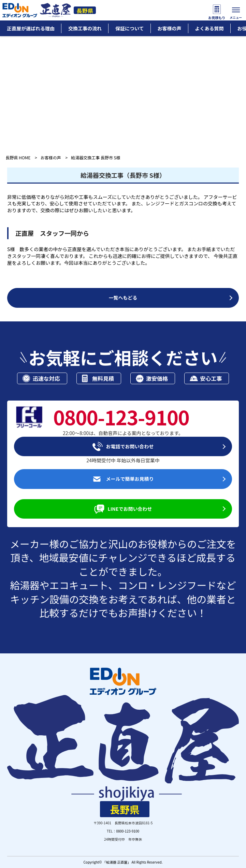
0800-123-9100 (128, 831)
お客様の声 (51, 157)
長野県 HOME (18, 157)
